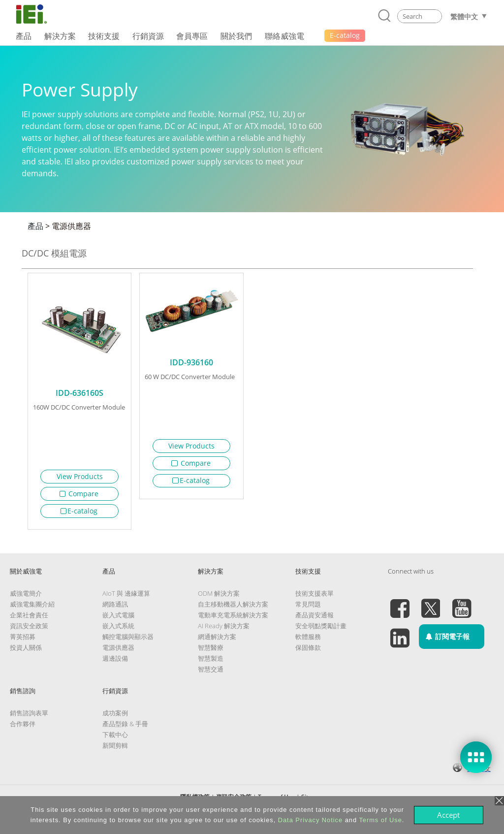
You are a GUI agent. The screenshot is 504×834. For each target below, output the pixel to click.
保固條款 (308, 651)
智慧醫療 (211, 651)
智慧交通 (211, 673)
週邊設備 (115, 662)
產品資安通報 (315, 619)
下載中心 (115, 738)
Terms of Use (380, 820)
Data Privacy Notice (310, 820)
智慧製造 (211, 662)
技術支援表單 (315, 597)
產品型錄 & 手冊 (125, 728)
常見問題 (308, 608)
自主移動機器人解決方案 (233, 608)
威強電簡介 (26, 597)
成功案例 (115, 717)
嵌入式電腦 (118, 619)
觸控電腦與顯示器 (128, 641)
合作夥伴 (23, 728)
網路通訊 (115, 608)
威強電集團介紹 (32, 608)
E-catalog (79, 511)
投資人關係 (26, 651)
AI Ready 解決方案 (224, 630)
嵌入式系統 (118, 630)
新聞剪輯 (115, 749)
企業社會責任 (29, 619)
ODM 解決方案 (219, 597)
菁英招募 (23, 641)
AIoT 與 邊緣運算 (126, 597)
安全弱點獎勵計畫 (321, 630)
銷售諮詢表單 (29, 717)
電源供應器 (71, 226)
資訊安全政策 (29, 630)
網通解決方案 (217, 641)
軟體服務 (308, 641)
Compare (79, 494)
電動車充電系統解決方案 (233, 619)
